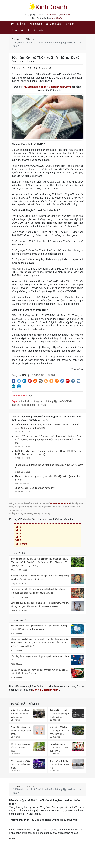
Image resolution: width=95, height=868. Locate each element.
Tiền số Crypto (36, 30)
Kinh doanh (36, 24)
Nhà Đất (64, 15)
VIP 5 (18, 540)
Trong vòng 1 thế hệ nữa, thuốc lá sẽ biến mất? (60, 765)
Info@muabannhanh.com (23, 830)
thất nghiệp (37, 401)
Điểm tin (22, 24)
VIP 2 (18, 530)
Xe (69, 15)
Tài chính (69, 24)
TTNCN (42, 405)
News (12, 839)
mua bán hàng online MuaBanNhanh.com (47, 87)
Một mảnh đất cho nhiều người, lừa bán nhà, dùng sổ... (60, 731)
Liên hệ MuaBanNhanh (45, 690)
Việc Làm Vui (57, 18)
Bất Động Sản (53, 24)
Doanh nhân (18, 30)
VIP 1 (18, 527)
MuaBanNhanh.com (60, 503)
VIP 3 (18, 534)
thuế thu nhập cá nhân (24, 405)
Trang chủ (17, 39)
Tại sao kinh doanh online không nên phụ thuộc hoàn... (60, 714)
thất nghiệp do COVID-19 (59, 401)
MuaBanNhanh (53, 15)
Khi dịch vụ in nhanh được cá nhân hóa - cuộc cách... (20, 714)
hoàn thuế (24, 401)
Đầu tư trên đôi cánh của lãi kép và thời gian (20, 747)
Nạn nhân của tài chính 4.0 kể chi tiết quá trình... (59, 747)
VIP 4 (18, 537)
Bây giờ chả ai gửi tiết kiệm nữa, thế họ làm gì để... (21, 765)
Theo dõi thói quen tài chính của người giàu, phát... (21, 731)
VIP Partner (22, 544)
